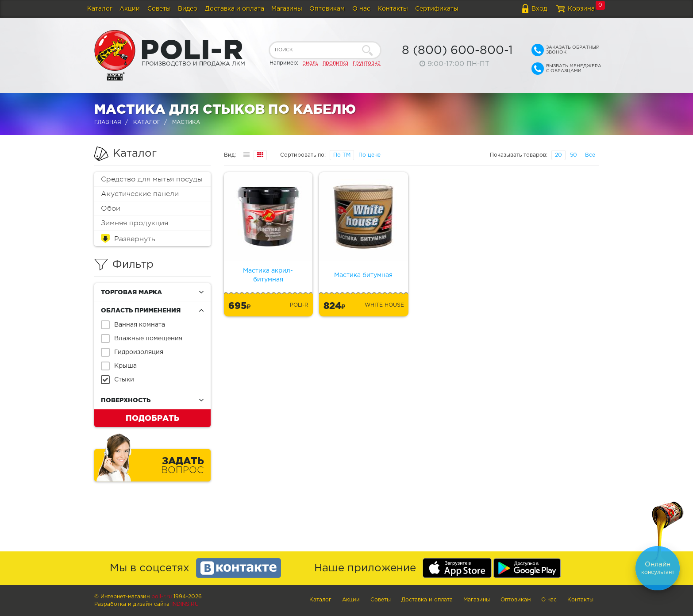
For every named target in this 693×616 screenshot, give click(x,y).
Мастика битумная (363, 275)
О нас (361, 9)
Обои (111, 208)
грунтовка (367, 63)
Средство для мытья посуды (152, 179)
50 (574, 155)
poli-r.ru (162, 597)
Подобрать (152, 418)
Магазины (287, 9)
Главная (108, 122)
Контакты (393, 9)
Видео (188, 9)
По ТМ (342, 155)
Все (590, 155)
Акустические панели (140, 194)
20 (558, 155)
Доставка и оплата (235, 9)
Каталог (100, 9)
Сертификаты (437, 9)
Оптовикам (327, 9)
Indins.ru (185, 604)
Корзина (581, 9)
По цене (370, 155)
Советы (159, 9)
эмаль (310, 63)
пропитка (335, 63)
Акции (130, 9)
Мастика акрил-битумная (268, 275)
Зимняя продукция (135, 223)
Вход (539, 9)
